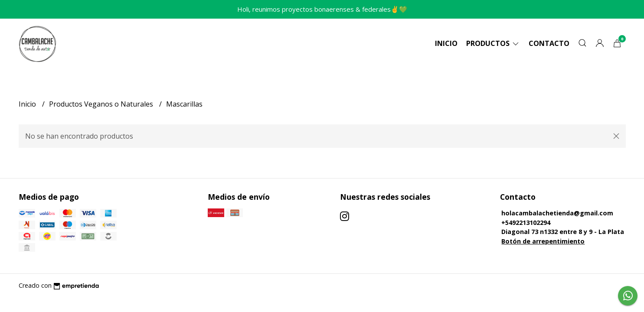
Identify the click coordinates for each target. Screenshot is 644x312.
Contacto (549, 43)
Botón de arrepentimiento (543, 241)
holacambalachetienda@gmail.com (557, 213)
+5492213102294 (526, 223)
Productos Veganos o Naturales (102, 104)
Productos (493, 43)
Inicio (446, 43)
